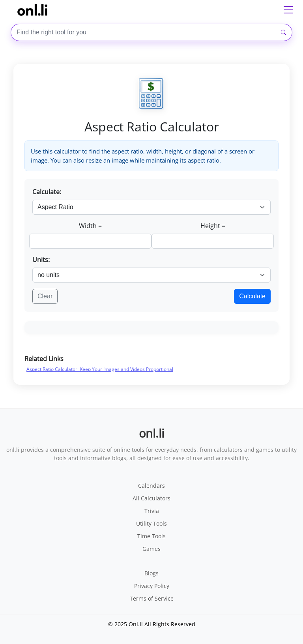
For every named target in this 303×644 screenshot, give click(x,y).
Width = (90, 226)
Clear (45, 296)
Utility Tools (151, 523)
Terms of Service (152, 598)
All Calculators (151, 498)
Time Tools (151, 536)
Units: (41, 260)
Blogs (151, 573)
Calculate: (47, 192)
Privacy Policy (152, 586)
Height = (213, 226)
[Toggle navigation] (288, 10)
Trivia (152, 511)
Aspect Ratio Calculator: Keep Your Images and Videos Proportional (100, 369)
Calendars (151, 486)
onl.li (151, 433)
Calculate (252, 296)
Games (151, 549)
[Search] (283, 33)
